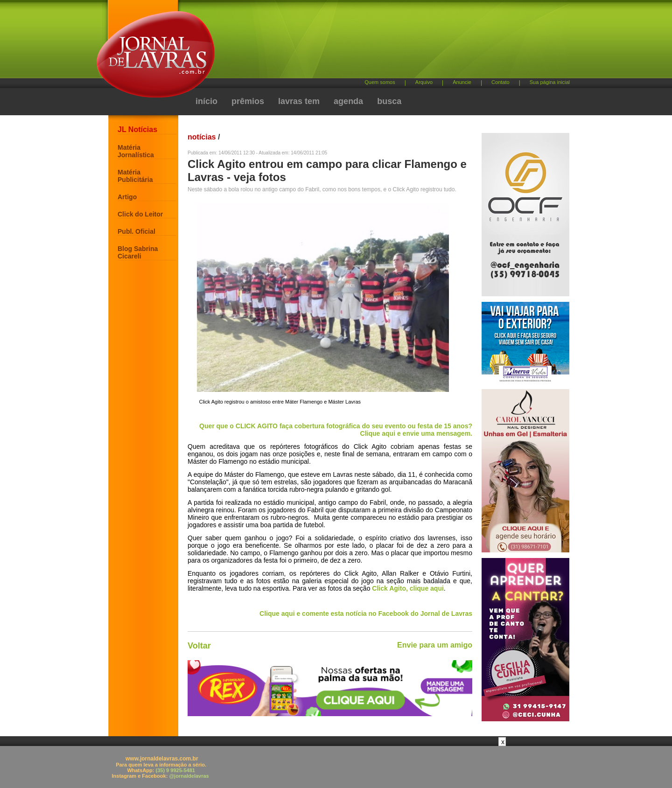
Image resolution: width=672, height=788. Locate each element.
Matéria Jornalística (136, 151)
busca (389, 101)
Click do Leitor (140, 214)
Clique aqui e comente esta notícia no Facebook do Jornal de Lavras (366, 614)
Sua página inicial (550, 82)
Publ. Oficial (136, 231)
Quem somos (380, 82)
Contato (500, 82)
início (206, 101)
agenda (348, 101)
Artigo (127, 197)
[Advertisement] (385, 42)
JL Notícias (137, 129)
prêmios (248, 101)
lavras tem (299, 101)
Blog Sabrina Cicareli (138, 252)
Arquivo (424, 82)
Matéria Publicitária (135, 176)
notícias (202, 137)
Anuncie (462, 82)
